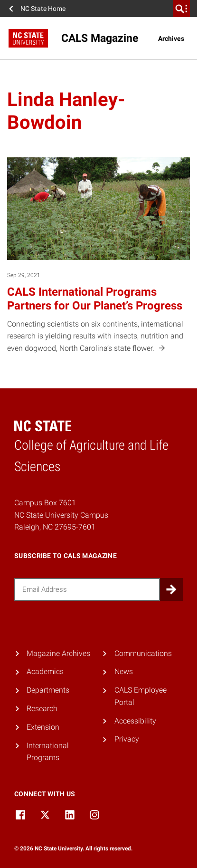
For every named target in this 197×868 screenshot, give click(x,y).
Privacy (127, 739)
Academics (45, 671)
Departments (48, 690)
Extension (43, 727)
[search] (181, 9)
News (124, 671)
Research (42, 709)
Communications (143, 653)
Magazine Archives (58, 653)
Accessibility (135, 721)
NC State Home (43, 9)
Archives (171, 39)
